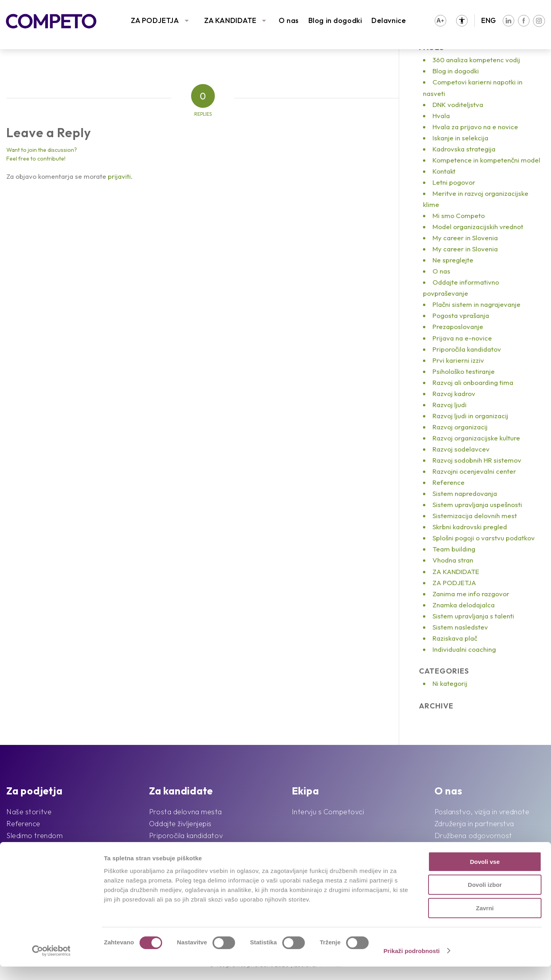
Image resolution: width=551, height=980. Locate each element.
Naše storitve (29, 812)
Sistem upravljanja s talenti (473, 616)
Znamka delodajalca (464, 605)
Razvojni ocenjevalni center (474, 471)
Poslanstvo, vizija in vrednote (482, 812)
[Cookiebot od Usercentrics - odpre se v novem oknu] (51, 965)
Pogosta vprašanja (461, 315)
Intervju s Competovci (328, 812)
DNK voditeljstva (458, 104)
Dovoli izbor (485, 899)
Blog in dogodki (335, 20)
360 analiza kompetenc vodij (476, 60)
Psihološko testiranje (464, 371)
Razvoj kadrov (454, 393)
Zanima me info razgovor (471, 594)
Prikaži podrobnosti (411, 964)
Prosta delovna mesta (186, 812)
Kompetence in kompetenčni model (486, 160)
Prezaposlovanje (458, 326)
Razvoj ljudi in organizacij (470, 416)
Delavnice (389, 20)
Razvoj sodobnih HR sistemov (477, 460)
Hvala (441, 116)
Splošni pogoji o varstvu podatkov (484, 538)
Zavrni (485, 922)
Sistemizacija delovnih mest (475, 516)
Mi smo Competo (459, 215)
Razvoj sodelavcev (461, 449)
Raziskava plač (455, 638)
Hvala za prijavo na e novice (475, 127)
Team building (454, 549)
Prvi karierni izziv (458, 360)
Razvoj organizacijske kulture (476, 438)
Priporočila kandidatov (467, 349)
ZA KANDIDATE (230, 20)
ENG (489, 20)
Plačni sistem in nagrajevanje (476, 304)
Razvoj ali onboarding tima (473, 382)
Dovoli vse (485, 875)
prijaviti (119, 176)
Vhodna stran (453, 560)
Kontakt (444, 171)
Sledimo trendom (34, 835)
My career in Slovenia (465, 238)
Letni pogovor (454, 182)
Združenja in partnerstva (474, 824)
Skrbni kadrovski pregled (470, 527)
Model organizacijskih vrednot (478, 227)
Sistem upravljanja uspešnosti (477, 504)
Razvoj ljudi (450, 405)
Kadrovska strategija (464, 149)
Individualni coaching (464, 649)
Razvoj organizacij (460, 427)
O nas (289, 20)
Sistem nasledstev (460, 627)
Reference (449, 482)
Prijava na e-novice (462, 338)
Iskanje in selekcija (460, 138)
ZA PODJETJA (155, 20)
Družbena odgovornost (473, 835)
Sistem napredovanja (465, 493)
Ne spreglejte (453, 260)
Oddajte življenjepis (180, 824)
